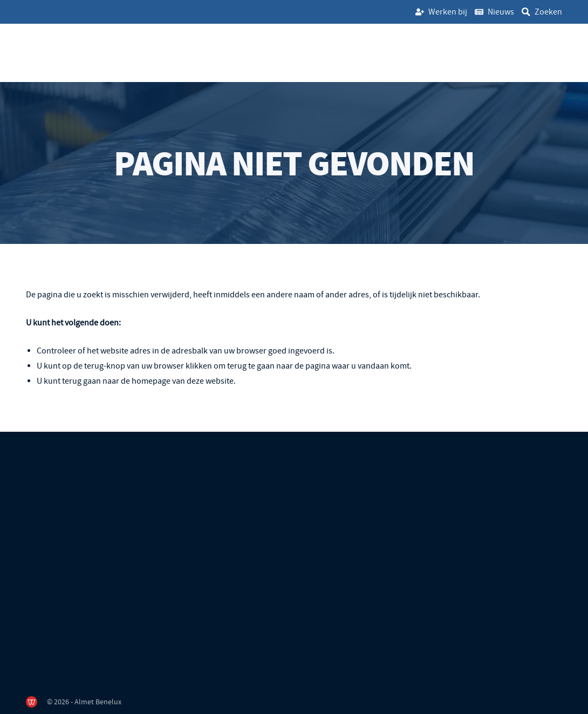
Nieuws (501, 12)
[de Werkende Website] (32, 702)
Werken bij (448, 12)
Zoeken (548, 12)
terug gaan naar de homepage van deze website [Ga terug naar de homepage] (148, 381)
